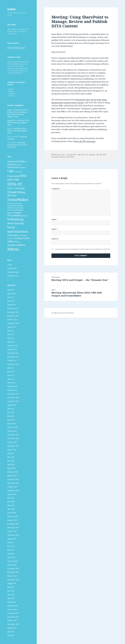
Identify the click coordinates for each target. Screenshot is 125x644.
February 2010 (13, 427)
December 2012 (13, 312)
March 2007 (12, 557)
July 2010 (11, 409)
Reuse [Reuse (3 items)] (11, 223)
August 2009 (12, 450)
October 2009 (12, 442)
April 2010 (11, 420)
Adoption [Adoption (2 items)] (12, 161)
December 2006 (13, 569)
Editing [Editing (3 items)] (21, 192)
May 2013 (11, 301)
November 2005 (13, 617)
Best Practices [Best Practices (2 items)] (14, 167)
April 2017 (11, 290)
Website (55, 239)
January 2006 (12, 609)
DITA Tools (84, 155)
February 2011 (13, 386)
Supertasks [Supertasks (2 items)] (13, 235)
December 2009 (13, 435)
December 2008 (13, 479)
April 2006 (11, 598)
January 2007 (12, 565)
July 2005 (11, 632)
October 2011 (12, 360)
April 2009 (11, 465)
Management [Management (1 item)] (20, 210)
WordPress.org (13, 276)
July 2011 (11, 368)
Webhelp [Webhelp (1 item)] (17, 242)
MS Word (62, 157)
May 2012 (11, 338)
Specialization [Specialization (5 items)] (18, 231)
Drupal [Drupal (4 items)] (12, 192)
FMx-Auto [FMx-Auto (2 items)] (12, 195)
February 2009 (13, 472)
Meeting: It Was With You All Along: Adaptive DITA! (17, 114)
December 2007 (13, 524)
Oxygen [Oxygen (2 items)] (18, 213)
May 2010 (11, 416)
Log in (10, 265)
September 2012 (13, 323)
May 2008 (11, 505)
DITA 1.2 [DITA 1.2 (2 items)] (11, 188)
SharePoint (70, 157)
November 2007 (13, 528)
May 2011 (11, 375)
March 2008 (12, 513)
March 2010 (12, 424)
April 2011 (11, 379)
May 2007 (11, 550)
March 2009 (12, 468)
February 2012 (13, 346)
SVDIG (11, 9)
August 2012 (12, 327)
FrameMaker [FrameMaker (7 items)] (18, 199)
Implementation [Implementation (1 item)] (12, 206)
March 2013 (12, 305)
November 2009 (13, 438)
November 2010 (13, 398)
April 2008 (11, 509)
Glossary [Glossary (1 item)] (19, 203)
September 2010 (13, 401)
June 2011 (11, 372)
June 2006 (11, 591)
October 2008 (12, 487)
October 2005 (12, 621)
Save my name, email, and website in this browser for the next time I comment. (83, 249)
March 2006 (12, 602)
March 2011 (12, 383)
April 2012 (11, 342)
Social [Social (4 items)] (11, 227)
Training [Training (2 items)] (19, 238)
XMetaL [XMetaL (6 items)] (13, 249)
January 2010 (12, 431)
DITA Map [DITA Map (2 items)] (20, 188)
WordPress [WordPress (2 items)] (12, 245)
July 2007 (11, 543)
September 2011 (13, 364)
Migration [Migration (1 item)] (10, 213)
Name (55, 220)
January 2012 (12, 349)
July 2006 (11, 587)
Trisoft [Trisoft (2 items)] (26, 238)
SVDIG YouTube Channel (16, 48)
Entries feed (12, 268)
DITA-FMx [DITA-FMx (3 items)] (13, 180)
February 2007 (13, 561)
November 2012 (13, 316)
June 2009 (11, 457)
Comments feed (13, 272)
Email (55, 229)
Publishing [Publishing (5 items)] (15, 219)
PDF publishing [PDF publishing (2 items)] (14, 215)
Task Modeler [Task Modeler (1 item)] (23, 235)
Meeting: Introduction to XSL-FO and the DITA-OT (17, 145)
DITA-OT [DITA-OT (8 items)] (15, 184)
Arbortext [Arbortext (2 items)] (12, 164)
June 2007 (11, 546)
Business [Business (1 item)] (23, 168)
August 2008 (12, 494)
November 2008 (13, 483)
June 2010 (11, 412)
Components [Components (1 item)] (18, 172)
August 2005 (12, 628)
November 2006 (13, 572)
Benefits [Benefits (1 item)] (19, 165)
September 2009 (13, 446)
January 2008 (12, 520)
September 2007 (13, 535)
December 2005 (13, 613)
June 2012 (11, 334)
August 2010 (12, 405)
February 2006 (13, 606)
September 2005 (13, 624)
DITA (100, 155)
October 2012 (12, 320)
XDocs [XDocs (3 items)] (22, 245)
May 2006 (11, 595)
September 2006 (13, 580)
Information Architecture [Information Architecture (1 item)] (15, 208)
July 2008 (11, 498)
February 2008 (13, 516)
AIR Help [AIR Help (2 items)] (20, 161)
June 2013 (11, 297)
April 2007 (11, 554)
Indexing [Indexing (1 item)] (20, 206)
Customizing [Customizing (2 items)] (13, 176)
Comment (56, 189)
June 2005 (11, 635)
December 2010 (13, 394)
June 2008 (11, 502)
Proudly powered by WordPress (63, 313)
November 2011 (13, 357)
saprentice (11, 120)
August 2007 (12, 539)
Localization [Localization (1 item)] (11, 210)
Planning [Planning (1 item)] (25, 216)
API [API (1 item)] (26, 162)
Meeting (92, 155)
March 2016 (12, 294)
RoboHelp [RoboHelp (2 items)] (19, 223)
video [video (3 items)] (10, 241)
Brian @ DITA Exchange (85, 141)
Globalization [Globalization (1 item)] (12, 203)
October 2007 (12, 531)
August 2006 (12, 583)
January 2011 (12, 390)
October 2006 (12, 576)
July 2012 (11, 331)
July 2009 (11, 453)
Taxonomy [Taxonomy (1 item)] (11, 238)
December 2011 (13, 353)
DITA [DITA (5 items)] (23, 176)
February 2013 (13, 308)
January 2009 (12, 476)
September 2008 (13, 491)
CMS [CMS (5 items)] (11, 171)
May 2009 (11, 461)
